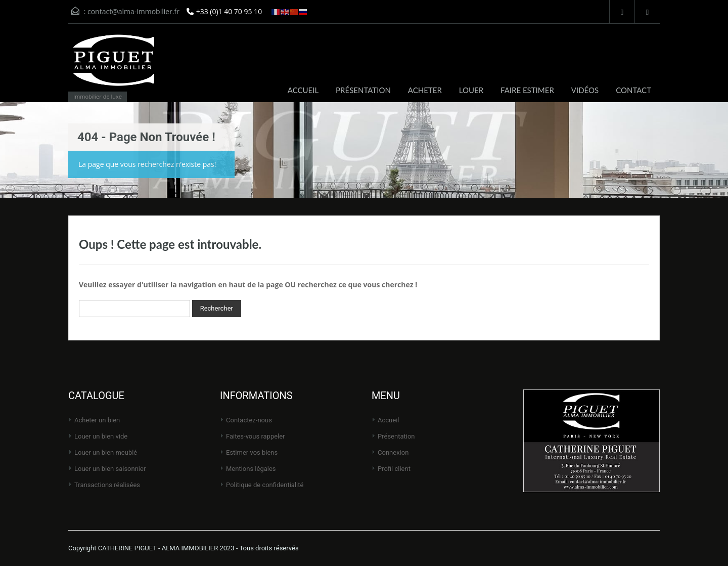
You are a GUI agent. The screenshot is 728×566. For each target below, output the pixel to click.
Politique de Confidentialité (265, 485)
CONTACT (633, 90)
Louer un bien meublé (106, 452)
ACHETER (425, 90)
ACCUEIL (303, 90)
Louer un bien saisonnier (110, 469)
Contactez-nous (249, 420)
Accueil (388, 420)
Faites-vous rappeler (256, 436)
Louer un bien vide (101, 436)
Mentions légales (251, 469)
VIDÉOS (585, 90)
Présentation (396, 436)
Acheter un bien (97, 420)
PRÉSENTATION (363, 90)
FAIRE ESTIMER (527, 90)
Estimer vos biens (252, 452)
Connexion (393, 452)
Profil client (394, 469)
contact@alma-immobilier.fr (133, 11)
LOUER (471, 90)
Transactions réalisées (107, 485)
